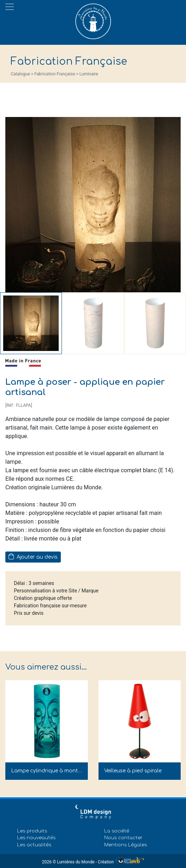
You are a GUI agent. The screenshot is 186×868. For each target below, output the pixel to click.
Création (121, 862)
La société (117, 831)
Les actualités (34, 845)
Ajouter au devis (33, 557)
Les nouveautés (36, 838)
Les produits (32, 831)
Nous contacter (123, 838)
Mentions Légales (126, 845)
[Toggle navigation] (10, 7)
